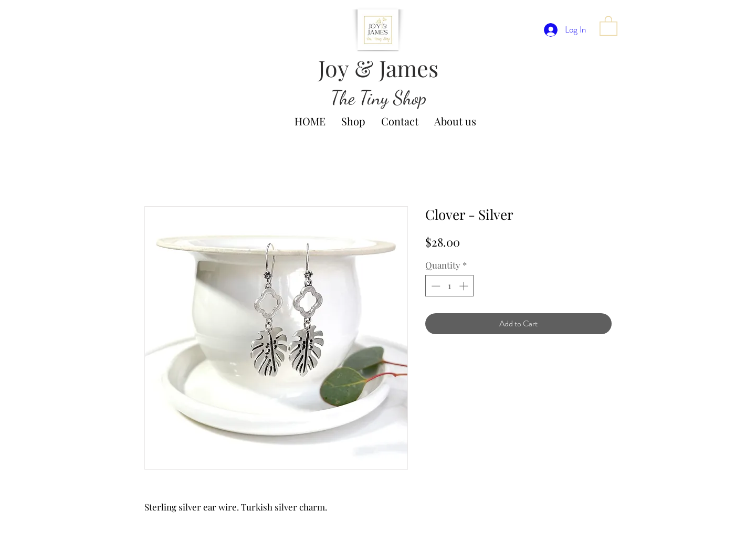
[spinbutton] (450, 286)
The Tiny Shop (379, 98)
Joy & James (378, 68)
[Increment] (465, 286)
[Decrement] (435, 286)
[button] (608, 25)
